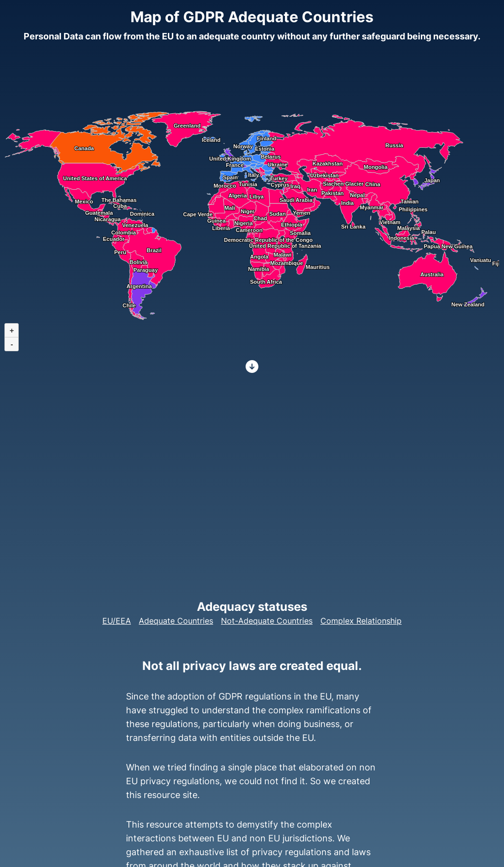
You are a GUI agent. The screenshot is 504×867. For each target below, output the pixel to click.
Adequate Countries (176, 621)
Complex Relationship (361, 621)
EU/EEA (117, 621)
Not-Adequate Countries (267, 621)
